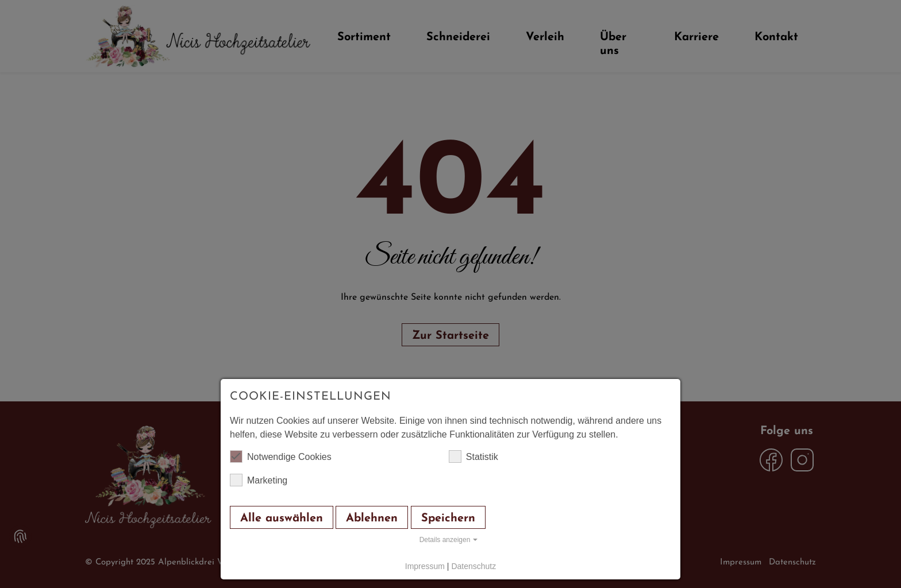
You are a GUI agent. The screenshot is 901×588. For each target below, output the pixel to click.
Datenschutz (473, 566)
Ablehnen (372, 519)
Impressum (425, 566)
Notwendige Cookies (281, 457)
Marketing (259, 480)
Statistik (473, 457)
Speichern (448, 519)
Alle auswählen (282, 519)
